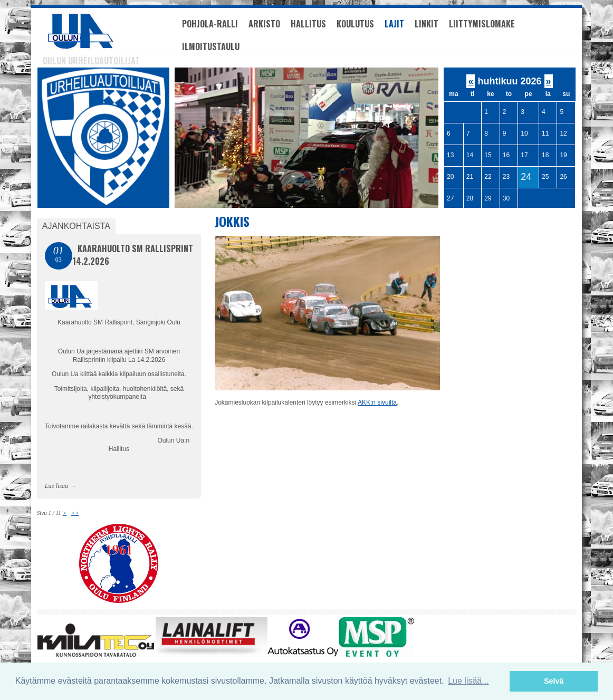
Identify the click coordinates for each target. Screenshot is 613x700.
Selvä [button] (554, 681)
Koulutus (355, 24)
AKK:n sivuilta (377, 402)
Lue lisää (56, 486)
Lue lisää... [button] (468, 681)
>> (75, 513)
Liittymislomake (482, 24)
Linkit (427, 24)
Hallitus (308, 24)
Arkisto (264, 24)
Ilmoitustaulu (211, 46)
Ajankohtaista (76, 226)
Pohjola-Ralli (210, 24)
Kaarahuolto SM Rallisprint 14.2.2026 (133, 255)
